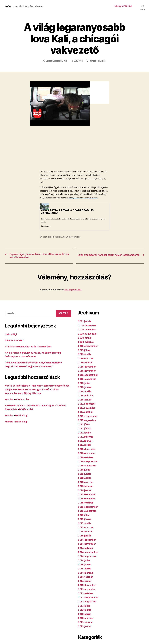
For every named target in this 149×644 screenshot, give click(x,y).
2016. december (88, 450)
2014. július (85, 561)
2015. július (85, 516)
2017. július (85, 425)
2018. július (85, 384)
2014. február (86, 578)
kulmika (9, 400)
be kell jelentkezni (73, 290)
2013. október (86, 594)
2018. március (87, 396)
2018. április (85, 392)
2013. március (86, 619)
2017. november (88, 409)
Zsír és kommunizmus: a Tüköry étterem (30, 394)
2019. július (85, 351)
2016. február (86, 487)
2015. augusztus (88, 512)
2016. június (85, 475)
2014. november (88, 545)
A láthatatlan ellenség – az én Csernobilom (30, 347)
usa (65, 237)
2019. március (86, 359)
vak (69, 237)
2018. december (88, 367)
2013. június (85, 611)
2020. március (87, 343)
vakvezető (76, 237)
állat (45, 237)
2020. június (85, 339)
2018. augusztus (88, 380)
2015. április (85, 524)
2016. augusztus (88, 466)
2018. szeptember (89, 376)
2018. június (85, 388)
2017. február (86, 442)
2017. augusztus (88, 421)
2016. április (85, 479)
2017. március (86, 438)
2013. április (85, 615)
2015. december (88, 495)
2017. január (85, 446)
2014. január (86, 582)
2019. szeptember (89, 347)
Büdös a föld (24, 400)
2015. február (86, 532)
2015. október (86, 504)
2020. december (88, 326)
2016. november (88, 454)
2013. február (86, 623)
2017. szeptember (89, 417)
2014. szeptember (89, 553)
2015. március (86, 528)
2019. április (85, 355)
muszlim (59, 237)
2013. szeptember (89, 598)
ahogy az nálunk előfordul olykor (83, 198)
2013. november (88, 590)
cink (50, 237)
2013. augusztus (88, 602)
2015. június (85, 520)
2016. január (85, 491)
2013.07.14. (79, 61)
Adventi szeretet (15, 341)
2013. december (88, 586)
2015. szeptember (89, 508)
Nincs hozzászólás (99, 61)
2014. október (86, 549)
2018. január (86, 400)
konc (8, 6)
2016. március (86, 483)
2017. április (85, 433)
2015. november (88, 499)
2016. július (85, 471)
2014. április (85, 570)
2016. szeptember (89, 462)
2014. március (87, 574)
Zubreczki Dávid (60, 61)
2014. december (88, 541)
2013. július (85, 607)
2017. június (85, 429)
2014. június (85, 565)
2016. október (86, 458)
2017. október (86, 413)
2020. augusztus (88, 334)
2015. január (85, 537)
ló (53, 237)
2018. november (88, 372)
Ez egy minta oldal (123, 6)
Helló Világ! (12, 335)
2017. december (88, 405)
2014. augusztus (88, 557)
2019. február (86, 363)
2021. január (85, 322)
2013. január (85, 627)
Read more (46, 226)
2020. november (88, 330)
